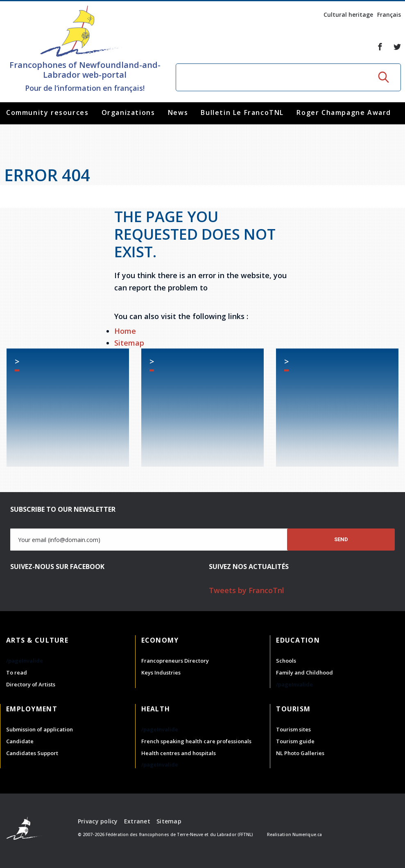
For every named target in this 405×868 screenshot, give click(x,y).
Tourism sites (293, 729)
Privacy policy (98, 821)
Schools (286, 661)
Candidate (20, 741)
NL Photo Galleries (300, 753)
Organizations (128, 112)
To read (17, 672)
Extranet (137, 821)
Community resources (47, 112)
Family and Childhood (304, 672)
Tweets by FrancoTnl (247, 590)
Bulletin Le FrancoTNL (242, 112)
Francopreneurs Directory (175, 661)
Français (389, 15)
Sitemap (129, 343)
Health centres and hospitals (179, 753)
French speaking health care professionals (196, 741)
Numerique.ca (307, 834)
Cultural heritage (348, 15)
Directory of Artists (31, 684)
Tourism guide (295, 741)
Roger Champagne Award (344, 112)
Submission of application (40, 729)
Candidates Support (32, 753)
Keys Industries (161, 672)
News (178, 112)
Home (125, 331)
